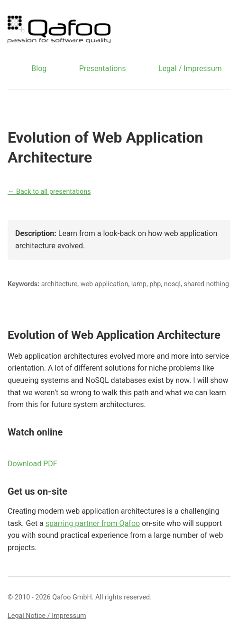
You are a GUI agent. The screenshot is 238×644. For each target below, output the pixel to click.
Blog (39, 68)
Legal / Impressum (190, 68)
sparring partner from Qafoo (93, 523)
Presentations (103, 68)
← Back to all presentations (49, 192)
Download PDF (32, 464)
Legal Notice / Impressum (47, 616)
